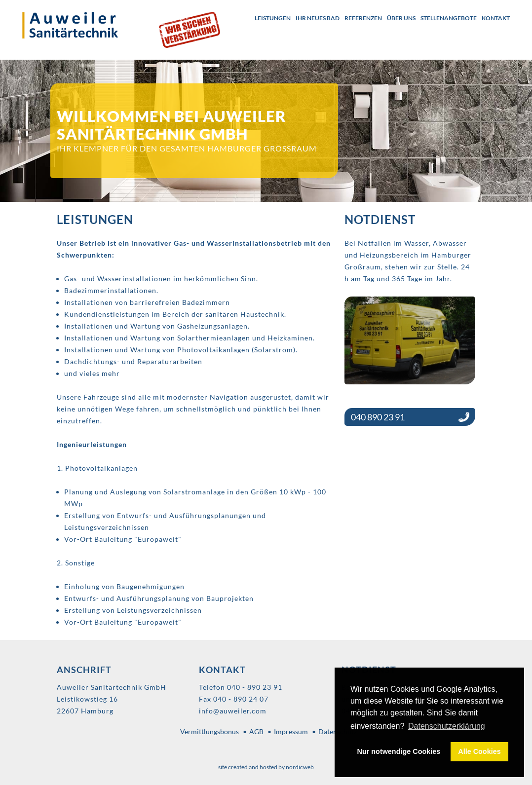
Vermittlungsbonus (209, 731)
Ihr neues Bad (318, 18)
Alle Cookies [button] (479, 751)
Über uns (401, 18)
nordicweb (300, 767)
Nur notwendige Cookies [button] (399, 751)
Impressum (291, 731)
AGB (256, 731)
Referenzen (363, 18)
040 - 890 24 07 (241, 699)
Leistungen (273, 18)
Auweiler (80, 25)
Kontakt (496, 18)
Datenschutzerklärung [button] (447, 726)
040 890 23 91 (378, 417)
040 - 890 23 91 (255, 687)
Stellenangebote (449, 18)
